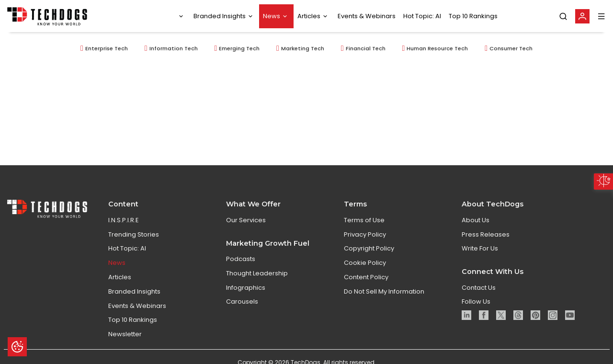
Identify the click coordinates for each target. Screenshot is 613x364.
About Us (476, 232)
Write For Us (480, 260)
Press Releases (486, 246)
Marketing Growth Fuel (268, 255)
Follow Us (476, 313)
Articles (309, 16)
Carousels (242, 313)
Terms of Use (364, 232)
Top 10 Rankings (473, 16)
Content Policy (366, 289)
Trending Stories (134, 246)
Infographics (246, 299)
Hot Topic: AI (422, 16)
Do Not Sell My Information (384, 303)
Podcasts (241, 271)
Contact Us (479, 299)
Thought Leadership (257, 285)
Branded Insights (220, 16)
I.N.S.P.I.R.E (124, 232)
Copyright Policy (369, 260)
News (272, 16)
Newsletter (125, 346)
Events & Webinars (367, 16)
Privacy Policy (365, 246)
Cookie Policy (365, 275)
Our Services (246, 232)
